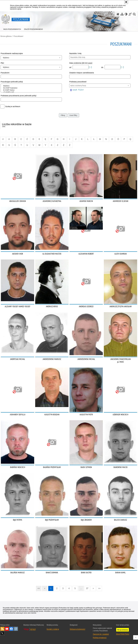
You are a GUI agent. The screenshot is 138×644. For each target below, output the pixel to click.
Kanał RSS (2, 629)
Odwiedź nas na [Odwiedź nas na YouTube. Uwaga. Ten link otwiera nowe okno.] (7, 629)
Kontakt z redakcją (53, 629)
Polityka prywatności (100, 638)
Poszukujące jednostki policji (12, 82)
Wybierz (32, 86)
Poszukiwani (18, 36)
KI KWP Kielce (32, 90)
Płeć (2, 63)
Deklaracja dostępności (77, 629)
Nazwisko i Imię (75, 53)
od (70, 67)
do (103, 67)
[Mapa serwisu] (122, 14)
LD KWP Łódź (32, 92)
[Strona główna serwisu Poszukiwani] (118, 14)
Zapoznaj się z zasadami (101, 634)
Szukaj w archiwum (13, 106)
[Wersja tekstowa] (126, 14)
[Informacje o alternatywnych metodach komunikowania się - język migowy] (130, 14)
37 (87, 588)
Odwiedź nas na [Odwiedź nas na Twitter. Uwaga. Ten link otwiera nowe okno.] (2, 633)
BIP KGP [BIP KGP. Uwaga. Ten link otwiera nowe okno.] (33, 629)
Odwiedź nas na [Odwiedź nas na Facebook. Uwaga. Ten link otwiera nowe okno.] (11, 629)
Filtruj (63, 115)
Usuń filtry (73, 115)
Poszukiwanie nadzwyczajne (12, 53)
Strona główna (6, 36)
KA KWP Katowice (32, 88)
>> (99, 588)
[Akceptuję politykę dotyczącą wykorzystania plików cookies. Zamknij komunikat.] (126, 2)
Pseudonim (5, 73)
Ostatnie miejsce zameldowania (82, 73)
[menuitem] (12, 29)
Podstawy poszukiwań (78, 82)
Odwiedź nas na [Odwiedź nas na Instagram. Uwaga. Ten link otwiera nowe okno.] (16, 629)
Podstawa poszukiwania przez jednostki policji (18, 96)
